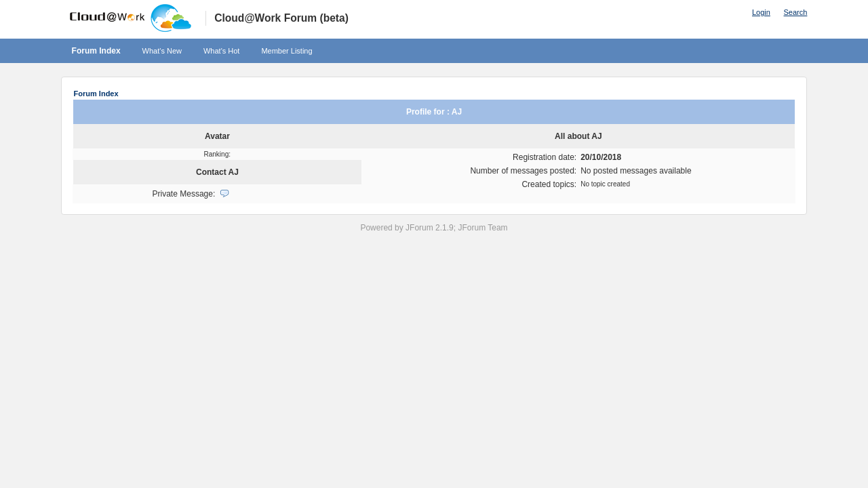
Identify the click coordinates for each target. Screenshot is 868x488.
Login (761, 12)
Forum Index (96, 51)
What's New (162, 51)
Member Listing (287, 51)
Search (796, 12)
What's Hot (221, 51)
